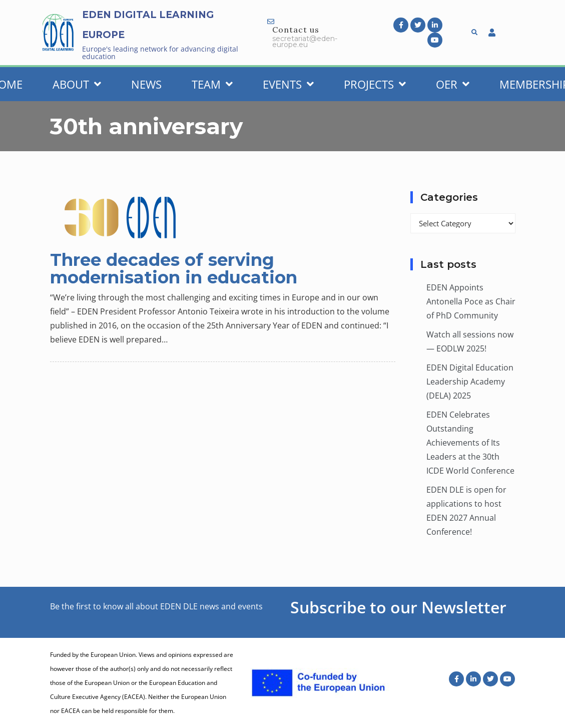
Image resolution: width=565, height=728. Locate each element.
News (146, 84)
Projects (375, 84)
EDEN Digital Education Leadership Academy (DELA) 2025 (470, 382)
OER (453, 84)
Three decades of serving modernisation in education (174, 269)
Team (212, 84)
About (77, 84)
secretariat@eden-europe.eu (305, 42)
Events (288, 84)
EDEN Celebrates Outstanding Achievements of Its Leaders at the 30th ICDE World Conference (470, 443)
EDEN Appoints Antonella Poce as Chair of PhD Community (471, 301)
